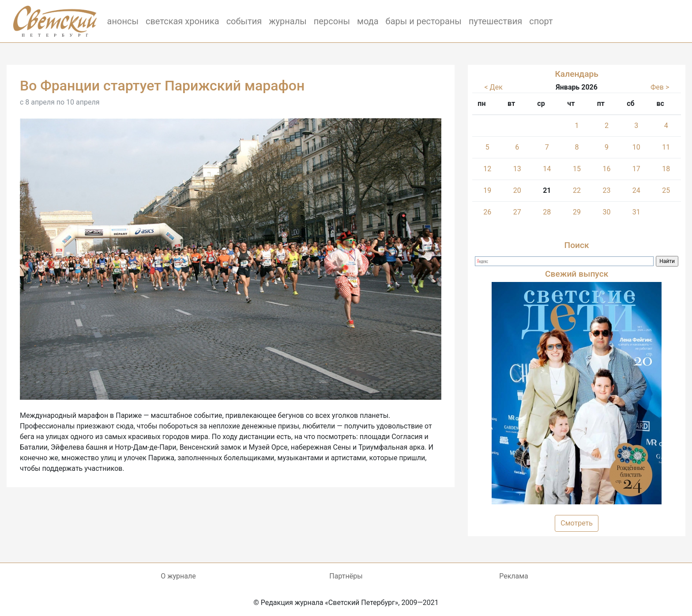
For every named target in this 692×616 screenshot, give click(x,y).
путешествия (495, 21)
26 (487, 212)
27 (517, 212)
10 (636, 147)
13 (517, 169)
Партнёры (346, 576)
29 (577, 212)
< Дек (494, 87)
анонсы (123, 21)
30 (606, 212)
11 (666, 147)
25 (666, 190)
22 (577, 190)
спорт (541, 21)
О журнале (178, 576)
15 (577, 169)
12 (487, 169)
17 (636, 169)
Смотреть (577, 523)
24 (636, 190)
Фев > (660, 87)
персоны (332, 21)
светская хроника (182, 21)
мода (368, 21)
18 (666, 169)
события (244, 21)
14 (547, 169)
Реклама (514, 576)
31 (636, 212)
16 (606, 169)
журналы (288, 21)
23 (606, 190)
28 (547, 212)
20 (517, 190)
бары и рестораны (424, 21)
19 (487, 190)
